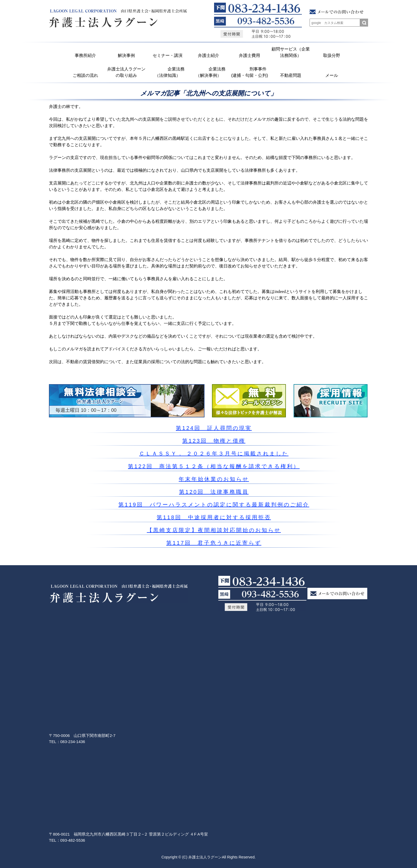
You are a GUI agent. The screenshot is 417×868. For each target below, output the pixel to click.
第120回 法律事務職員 (214, 492)
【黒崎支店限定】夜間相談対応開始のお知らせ (214, 530)
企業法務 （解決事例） (210, 72)
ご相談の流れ (85, 75)
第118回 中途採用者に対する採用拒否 (214, 517)
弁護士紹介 (208, 55)
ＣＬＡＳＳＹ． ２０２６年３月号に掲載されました (214, 454)
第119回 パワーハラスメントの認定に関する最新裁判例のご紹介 (214, 505)
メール (332, 75)
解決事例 (126, 55)
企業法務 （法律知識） (169, 72)
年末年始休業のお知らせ (214, 479)
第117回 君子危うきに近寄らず (214, 543)
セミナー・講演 (168, 55)
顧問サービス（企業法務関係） (291, 52)
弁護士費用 (249, 55)
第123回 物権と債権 (214, 441)
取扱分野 (332, 55)
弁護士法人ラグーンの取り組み (126, 72)
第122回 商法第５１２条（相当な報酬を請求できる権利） (214, 466)
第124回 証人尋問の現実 (214, 428)
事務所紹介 (85, 55)
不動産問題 (291, 75)
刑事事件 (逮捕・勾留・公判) (250, 72)
